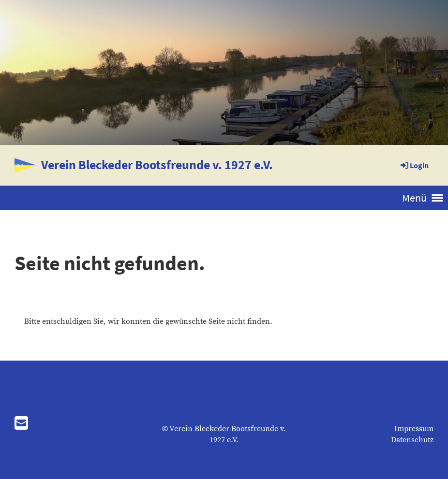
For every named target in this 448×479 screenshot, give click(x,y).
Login (414, 165)
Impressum (414, 429)
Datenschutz (412, 440)
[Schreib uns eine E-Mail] (21, 424)
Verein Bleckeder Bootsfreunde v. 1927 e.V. (157, 165)
